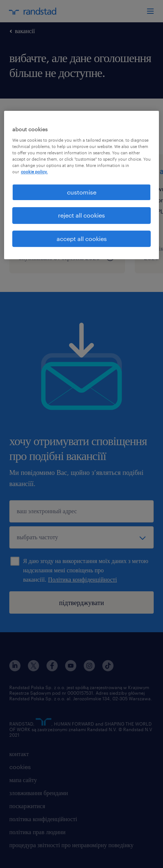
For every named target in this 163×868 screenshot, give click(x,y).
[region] (81, 185)
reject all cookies (81, 216)
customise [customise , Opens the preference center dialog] (82, 192)
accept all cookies (82, 239)
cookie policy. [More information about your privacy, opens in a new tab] (34, 172)
